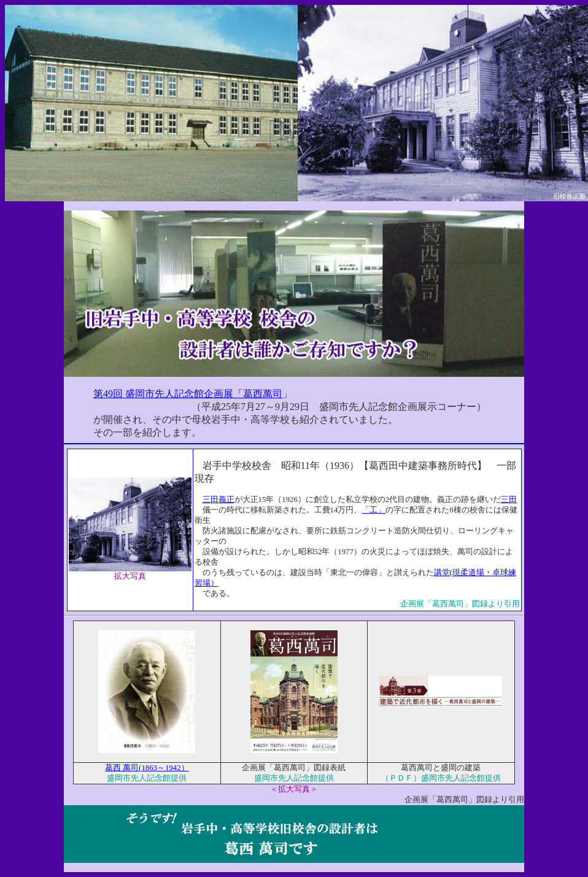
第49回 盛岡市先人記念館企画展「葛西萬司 (188, 394)
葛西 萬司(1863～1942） (147, 768)
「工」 (373, 510)
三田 (509, 500)
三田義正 (219, 500)
